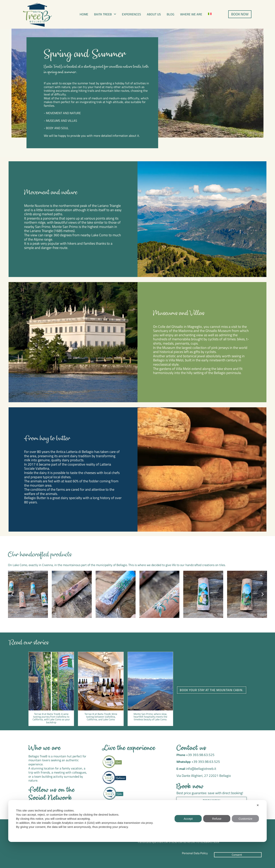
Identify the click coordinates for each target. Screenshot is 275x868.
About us (154, 14)
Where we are (191, 14)
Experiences (131, 14)
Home (84, 14)
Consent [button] (237, 855)
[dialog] (137, 821)
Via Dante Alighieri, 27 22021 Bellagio (202, 774)
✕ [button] (258, 805)
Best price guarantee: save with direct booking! (208, 791)
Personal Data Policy (195, 853)
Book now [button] (211, 799)
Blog (171, 14)
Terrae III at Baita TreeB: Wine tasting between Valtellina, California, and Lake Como (101, 717)
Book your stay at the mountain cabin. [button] (212, 690)
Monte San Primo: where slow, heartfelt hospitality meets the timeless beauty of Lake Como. (150, 717)
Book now (190, 785)
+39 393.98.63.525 (199, 755)
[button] (105, 14)
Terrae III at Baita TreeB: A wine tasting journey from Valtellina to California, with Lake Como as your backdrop (51, 718)
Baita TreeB (105, 14)
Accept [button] (188, 819)
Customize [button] (245, 819)
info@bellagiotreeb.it (200, 768)
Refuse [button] (217, 819)
